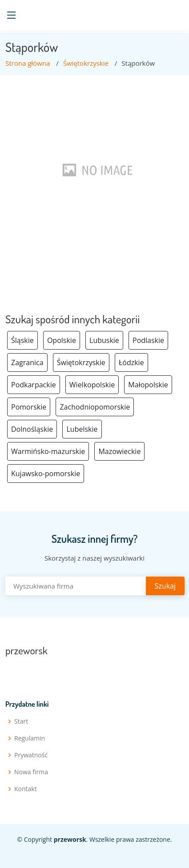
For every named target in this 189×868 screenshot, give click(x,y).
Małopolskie (148, 385)
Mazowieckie (119, 451)
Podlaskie (148, 340)
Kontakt (26, 789)
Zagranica (27, 362)
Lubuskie (104, 340)
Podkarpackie (34, 385)
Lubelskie (82, 429)
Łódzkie (131, 362)
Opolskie (62, 340)
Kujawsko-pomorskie (46, 474)
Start (21, 721)
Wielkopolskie (92, 385)
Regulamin (30, 738)
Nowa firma (31, 772)
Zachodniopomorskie (95, 407)
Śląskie (22, 340)
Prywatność (31, 755)
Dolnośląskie (32, 429)
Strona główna (28, 63)
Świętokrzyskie (86, 63)
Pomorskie (29, 407)
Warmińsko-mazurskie (48, 451)
